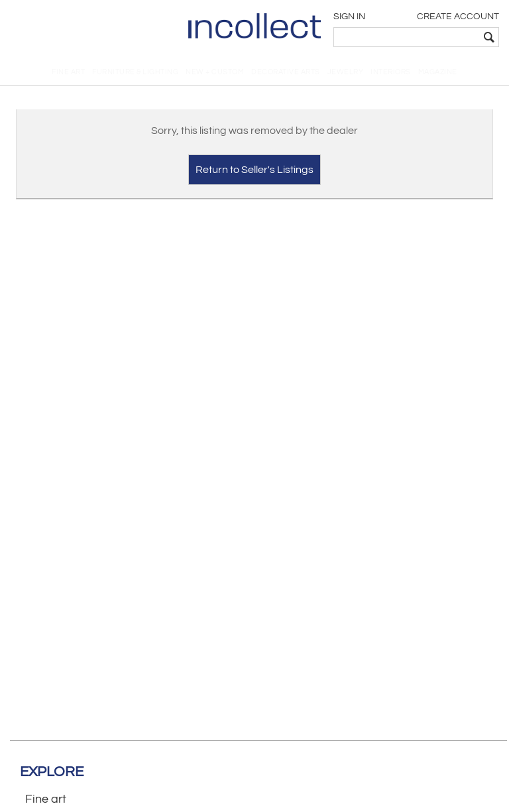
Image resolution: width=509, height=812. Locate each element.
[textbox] (407, 37)
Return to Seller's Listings (254, 170)
